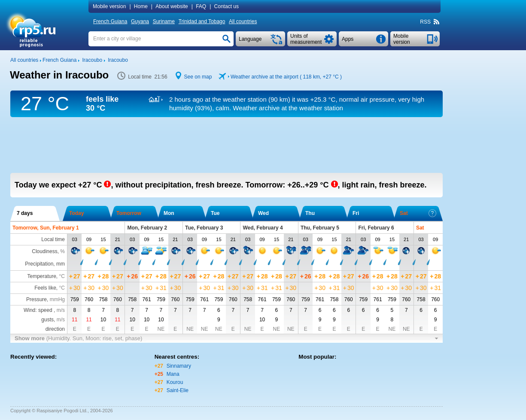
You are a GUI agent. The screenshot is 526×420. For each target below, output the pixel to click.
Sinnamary (179, 366)
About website (172, 6)
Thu (310, 213)
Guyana (140, 21)
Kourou (175, 382)
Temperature (41, 276)
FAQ (201, 6)
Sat (418, 213)
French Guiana (110, 21)
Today (76, 213)
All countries (243, 21)
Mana (173, 374)
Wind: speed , (44, 310)
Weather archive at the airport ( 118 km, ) (286, 77)
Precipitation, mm (45, 264)
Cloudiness (44, 251)
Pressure (36, 299)
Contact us (227, 6)
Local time (53, 239)
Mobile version (109, 6)
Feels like (45, 288)
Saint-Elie (178, 390)
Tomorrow (129, 213)
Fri (356, 213)
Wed (263, 213)
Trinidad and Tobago (202, 21)
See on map (198, 77)
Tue (215, 213)
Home (141, 6)
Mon (169, 213)
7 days (25, 213)
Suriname (164, 21)
